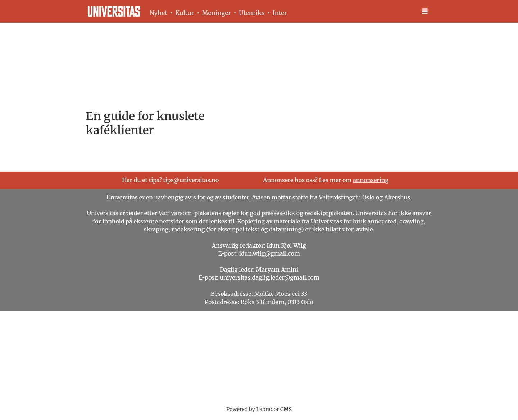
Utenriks (252, 13)
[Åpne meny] (425, 11)
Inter (280, 13)
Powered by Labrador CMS (259, 409)
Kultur (185, 13)
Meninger (217, 13)
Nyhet (158, 13)
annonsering (371, 180)
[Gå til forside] (114, 11)
